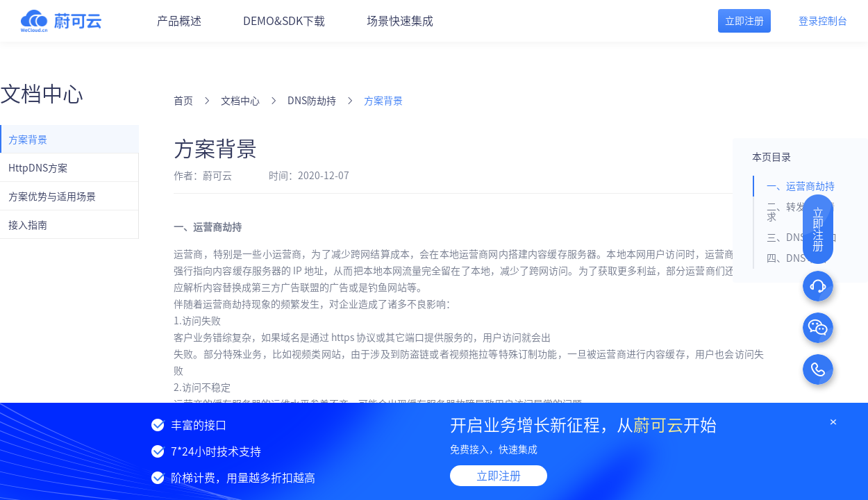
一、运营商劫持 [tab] (801, 186)
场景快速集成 (400, 21)
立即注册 (499, 476)
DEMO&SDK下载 (284, 21)
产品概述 (179, 21)
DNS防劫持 (312, 101)
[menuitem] (69, 139)
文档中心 (240, 101)
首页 (183, 101)
